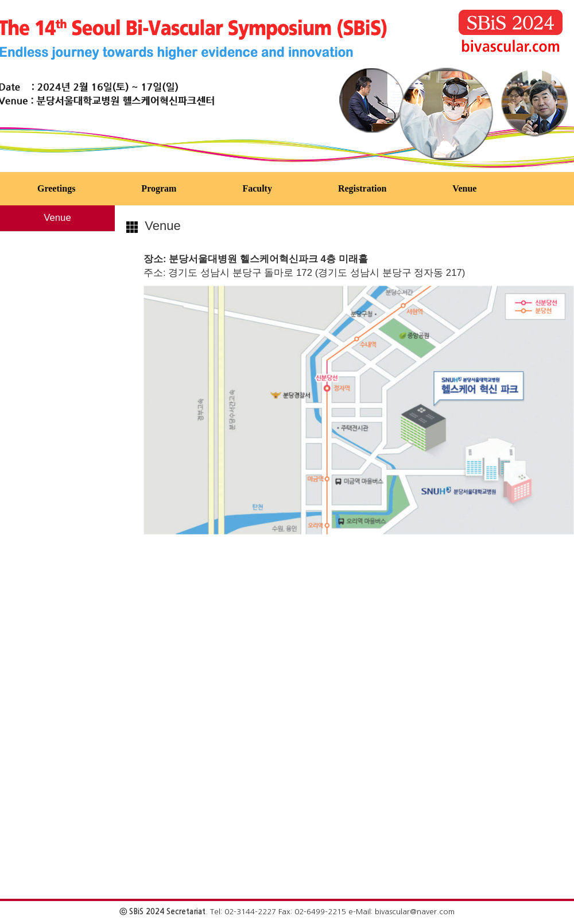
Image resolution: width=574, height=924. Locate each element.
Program (159, 188)
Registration (362, 188)
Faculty (257, 188)
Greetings (56, 188)
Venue (464, 188)
